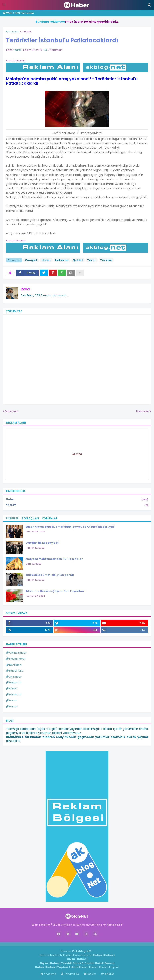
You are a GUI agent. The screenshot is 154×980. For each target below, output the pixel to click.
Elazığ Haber (16, 659)
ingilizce (42, 944)
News (78, 955)
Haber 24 (14, 683)
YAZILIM (77, 505)
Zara (25, 289)
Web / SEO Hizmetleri (18, 13)
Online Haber (16, 653)
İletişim (90, 974)
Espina (87, 955)
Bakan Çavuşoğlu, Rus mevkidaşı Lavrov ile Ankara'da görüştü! (70, 527)
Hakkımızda (70, 974)
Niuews (44, 955)
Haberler (62, 260)
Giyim (71, 959)
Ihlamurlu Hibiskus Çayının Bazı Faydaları (55, 591)
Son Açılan (30, 518)
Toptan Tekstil (68, 967)
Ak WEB (77, 454)
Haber (46, 260)
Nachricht (57, 955)
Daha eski (143, 411)
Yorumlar (50, 518)
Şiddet (78, 260)
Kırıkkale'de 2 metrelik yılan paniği (50, 575)
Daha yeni (12, 411)
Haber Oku (15, 671)
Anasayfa (48, 974)
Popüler (12, 518)
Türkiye (106, 260)
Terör (92, 260)
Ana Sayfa (13, 31)
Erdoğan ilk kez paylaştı (42, 543)
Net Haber (14, 665)
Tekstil (66, 963)
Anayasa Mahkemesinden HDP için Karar (54, 559)
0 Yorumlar (55, 50)
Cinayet (27, 31)
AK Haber (14, 677)
